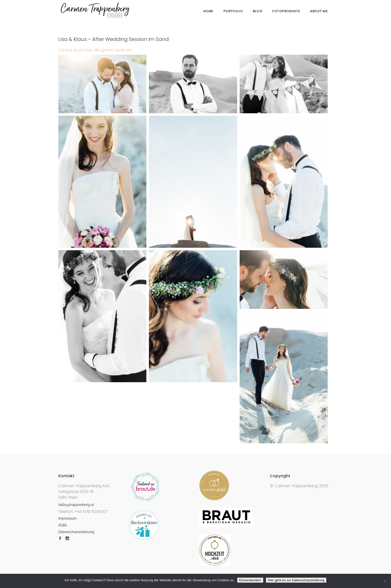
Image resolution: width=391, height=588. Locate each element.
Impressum (67, 518)
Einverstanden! (250, 580)
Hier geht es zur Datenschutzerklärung (296, 580)
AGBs (63, 525)
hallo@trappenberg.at (76, 505)
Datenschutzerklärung (76, 532)
